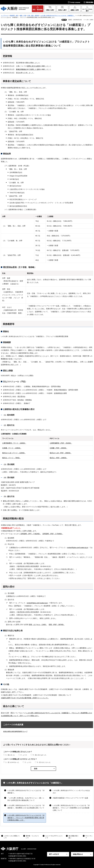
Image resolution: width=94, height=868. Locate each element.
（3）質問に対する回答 (12, 622)
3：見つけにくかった (44, 762)
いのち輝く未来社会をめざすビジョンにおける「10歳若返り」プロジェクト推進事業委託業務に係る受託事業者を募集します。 (26, 818)
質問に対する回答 (34, 66)
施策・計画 (23, 16)
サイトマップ (89, 837)
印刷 (65, 20)
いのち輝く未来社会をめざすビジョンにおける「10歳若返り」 (58, 16)
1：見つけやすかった (12, 762)
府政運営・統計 (14, 16)
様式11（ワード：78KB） (11, 458)
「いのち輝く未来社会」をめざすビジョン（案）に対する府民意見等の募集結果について (26, 799)
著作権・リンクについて (32, 837)
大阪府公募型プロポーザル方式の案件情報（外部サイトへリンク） (25, 698)
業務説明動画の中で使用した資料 (28, 69)
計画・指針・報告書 (33, 16)
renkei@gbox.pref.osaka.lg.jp (77, 548)
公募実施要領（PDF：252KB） (61, 443)
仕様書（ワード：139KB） (12, 448)
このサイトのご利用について (12, 837)
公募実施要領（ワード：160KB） (14, 443)
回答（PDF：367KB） (57, 625)
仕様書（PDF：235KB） (58, 448)
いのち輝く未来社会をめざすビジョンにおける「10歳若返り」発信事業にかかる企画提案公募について (26, 807)
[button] (74, 2)
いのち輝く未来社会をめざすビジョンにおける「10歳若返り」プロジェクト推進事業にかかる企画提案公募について (71, 808)
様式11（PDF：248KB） (59, 458)
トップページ (5, 16)
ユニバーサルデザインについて (54, 837)
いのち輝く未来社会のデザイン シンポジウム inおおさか (71, 792)
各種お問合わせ (78, 854)
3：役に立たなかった (40, 755)
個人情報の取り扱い (73, 837)
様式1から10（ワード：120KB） (14, 453)
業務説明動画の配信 (13, 519)
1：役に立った (10, 755)
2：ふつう (24, 755)
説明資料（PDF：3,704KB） (53, 534)
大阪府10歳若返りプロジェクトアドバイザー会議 (70, 798)
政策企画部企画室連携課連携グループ (15, 732)
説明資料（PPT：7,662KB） (31, 534)
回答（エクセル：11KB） (38, 625)
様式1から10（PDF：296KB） (61, 453)
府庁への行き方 (54, 854)
